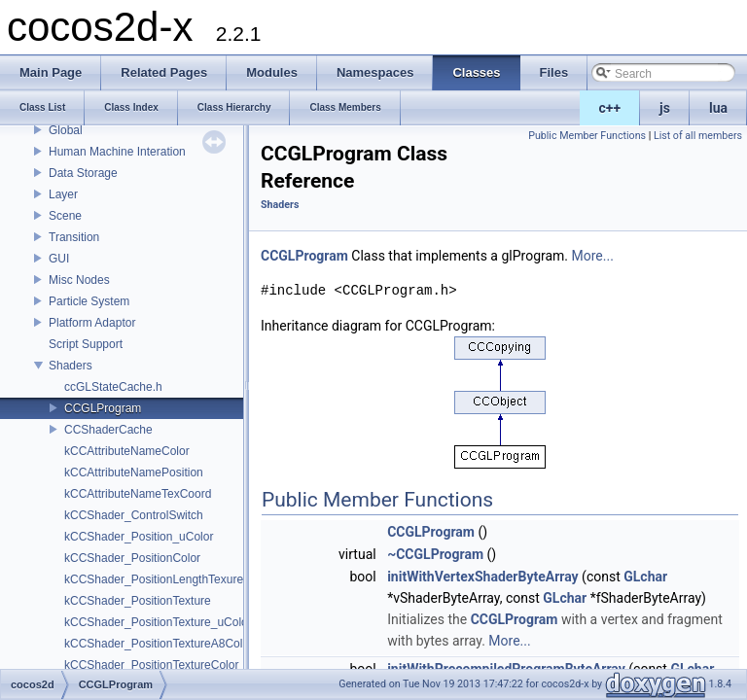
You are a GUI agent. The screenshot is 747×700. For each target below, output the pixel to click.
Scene (65, 216)
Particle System (89, 301)
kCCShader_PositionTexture (138, 601)
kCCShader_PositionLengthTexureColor (168, 579)
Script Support (86, 344)
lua (718, 108)
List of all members (698, 136)
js (665, 108)
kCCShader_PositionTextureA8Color (159, 644)
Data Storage (83, 173)
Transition (74, 237)
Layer (63, 194)
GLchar (645, 577)
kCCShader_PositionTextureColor (151, 665)
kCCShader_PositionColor (132, 558)
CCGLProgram (103, 408)
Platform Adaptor (92, 323)
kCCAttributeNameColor (127, 451)
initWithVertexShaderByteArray (483, 577)
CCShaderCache (108, 430)
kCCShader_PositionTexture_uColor (158, 622)
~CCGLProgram (435, 554)
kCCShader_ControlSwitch (134, 515)
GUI (59, 259)
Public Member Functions (587, 136)
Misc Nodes (79, 280)
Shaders (71, 366)
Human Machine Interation (117, 152)
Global (66, 130)
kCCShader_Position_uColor (139, 537)
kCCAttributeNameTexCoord (138, 494)
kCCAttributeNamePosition (134, 472)
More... (593, 256)
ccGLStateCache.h (113, 387)
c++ (610, 108)
